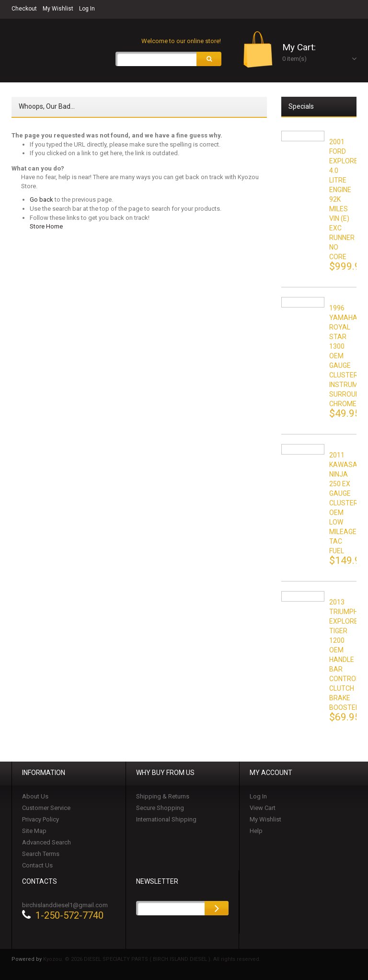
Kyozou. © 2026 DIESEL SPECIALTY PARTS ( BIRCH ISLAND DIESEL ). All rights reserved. (152, 959)
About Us (35, 796)
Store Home (46, 226)
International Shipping (166, 819)
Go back (41, 199)
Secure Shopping (160, 808)
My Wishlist (58, 9)
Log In (87, 9)
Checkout (24, 9)
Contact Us (37, 865)
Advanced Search (46, 842)
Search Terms (41, 854)
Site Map (34, 831)
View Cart (263, 808)
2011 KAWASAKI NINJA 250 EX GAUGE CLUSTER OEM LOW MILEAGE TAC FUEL (346, 503)
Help (256, 831)
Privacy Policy (40, 819)
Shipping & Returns (163, 796)
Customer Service (46, 808)
